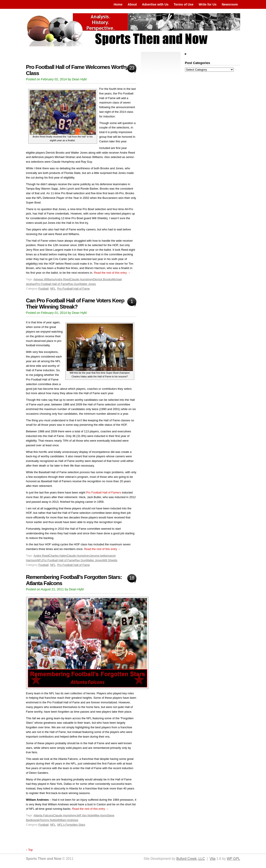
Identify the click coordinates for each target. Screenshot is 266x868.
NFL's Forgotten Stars (71, 825)
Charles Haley (58, 556)
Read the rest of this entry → (112, 273)
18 (132, 578)
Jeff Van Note (85, 815)
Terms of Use (184, 4)
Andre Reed (62, 279)
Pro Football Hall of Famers (104, 492)
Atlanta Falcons (43, 815)
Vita (212, 859)
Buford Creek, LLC (191, 859)
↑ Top (29, 850)
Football (43, 289)
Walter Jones (88, 284)
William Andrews (68, 820)
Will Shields (110, 560)
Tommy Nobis (48, 820)
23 (132, 68)
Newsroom (230, 4)
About (132, 4)
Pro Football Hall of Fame (52, 284)
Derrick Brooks (103, 279)
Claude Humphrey (82, 279)
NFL (53, 289)
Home (118, 4)
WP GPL (233, 859)
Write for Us (208, 4)
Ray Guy (74, 284)
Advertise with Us (155, 4)
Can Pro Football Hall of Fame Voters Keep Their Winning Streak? (75, 304)
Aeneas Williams (44, 279)
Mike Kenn (100, 815)
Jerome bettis (98, 556)
